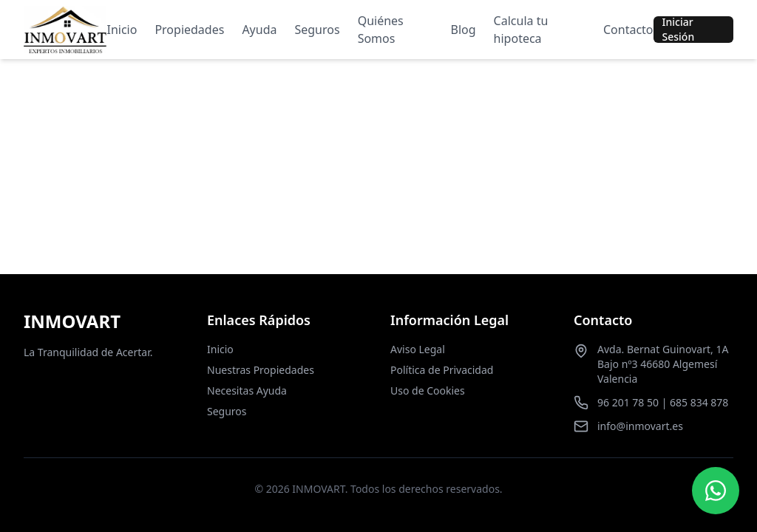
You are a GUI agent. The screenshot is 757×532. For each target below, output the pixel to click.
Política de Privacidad (442, 370)
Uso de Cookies (428, 391)
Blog (464, 30)
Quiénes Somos (381, 30)
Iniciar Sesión (679, 30)
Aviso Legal (418, 349)
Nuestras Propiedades (261, 370)
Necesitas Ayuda (247, 391)
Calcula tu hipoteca (521, 30)
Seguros (317, 30)
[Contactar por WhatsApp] (716, 491)
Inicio (122, 30)
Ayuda (259, 30)
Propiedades (189, 30)
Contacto (628, 30)
